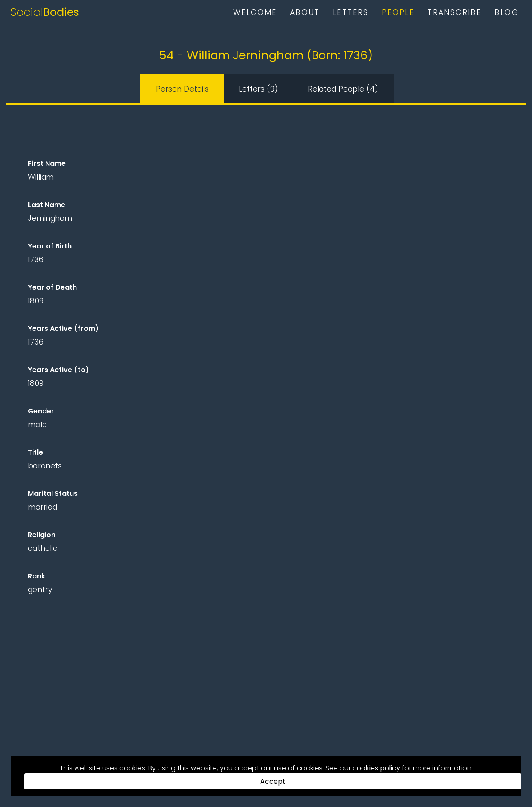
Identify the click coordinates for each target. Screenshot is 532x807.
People (398, 12)
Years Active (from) (63, 329)
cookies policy (376, 768)
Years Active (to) (58, 370)
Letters (351, 12)
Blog (506, 12)
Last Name (47, 205)
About (305, 12)
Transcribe (454, 12)
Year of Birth (50, 246)
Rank (36, 576)
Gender (41, 411)
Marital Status (53, 494)
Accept (273, 781)
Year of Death (52, 287)
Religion (42, 535)
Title (35, 452)
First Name (47, 164)
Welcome (255, 12)
